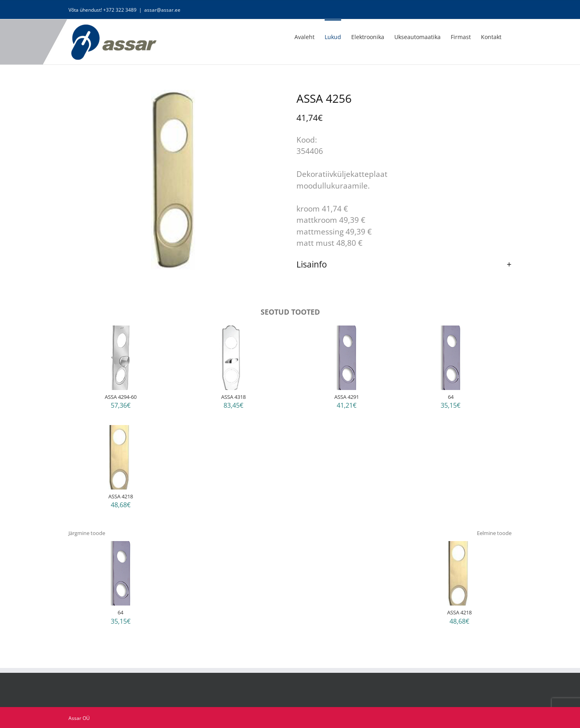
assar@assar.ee (162, 10)
